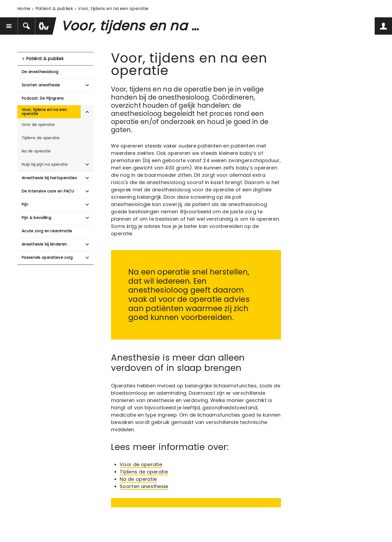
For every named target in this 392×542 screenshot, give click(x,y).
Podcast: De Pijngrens (43, 98)
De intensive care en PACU (48, 191)
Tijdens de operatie (41, 138)
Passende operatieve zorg (47, 257)
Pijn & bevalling (36, 218)
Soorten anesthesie (41, 85)
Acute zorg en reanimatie (47, 231)
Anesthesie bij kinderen (44, 244)
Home (24, 9)
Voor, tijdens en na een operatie (44, 112)
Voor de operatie (38, 125)
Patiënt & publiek (54, 9)
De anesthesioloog (40, 72)
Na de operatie (36, 151)
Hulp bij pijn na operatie (45, 164)
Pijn (25, 204)
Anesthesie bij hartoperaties (49, 178)
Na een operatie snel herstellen (188, 272)
